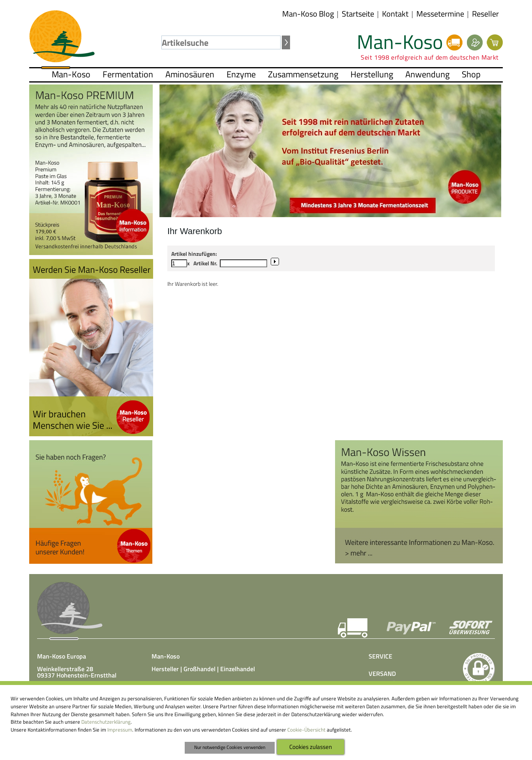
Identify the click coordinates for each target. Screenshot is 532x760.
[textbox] (221, 42)
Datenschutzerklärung (106, 722)
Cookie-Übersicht (306, 730)
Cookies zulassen (311, 747)
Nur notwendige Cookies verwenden (230, 747)
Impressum (120, 730)
